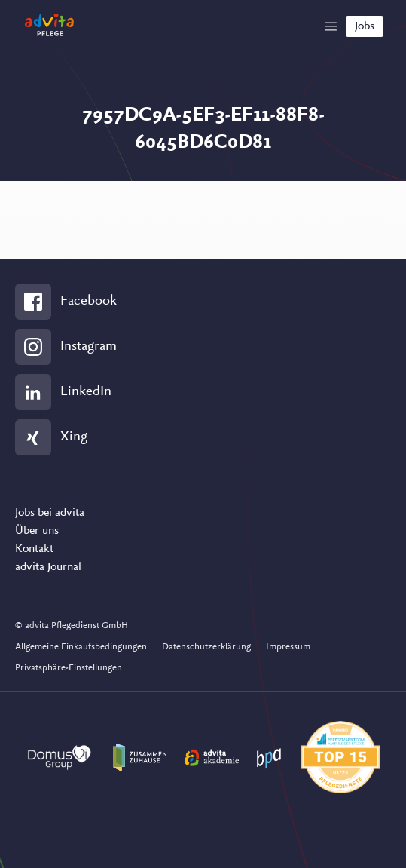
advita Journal (48, 567)
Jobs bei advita (50, 513)
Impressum (288, 647)
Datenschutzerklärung (206, 647)
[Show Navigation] (331, 26)
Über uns (37, 531)
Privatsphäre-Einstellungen (69, 668)
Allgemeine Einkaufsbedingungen (81, 647)
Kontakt (34, 549)
